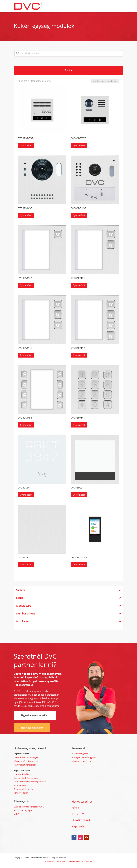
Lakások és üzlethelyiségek (26, 757)
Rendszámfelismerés (23, 789)
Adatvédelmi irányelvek (55, 861)
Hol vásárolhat (82, 802)
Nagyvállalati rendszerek (25, 765)
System (69, 590)
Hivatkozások (81, 820)
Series (69, 598)
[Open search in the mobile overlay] (69, 53)
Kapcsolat (78, 826)
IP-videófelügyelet (80, 754)
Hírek (75, 808)
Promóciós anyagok (23, 810)
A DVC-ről (78, 814)
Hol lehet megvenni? (32, 728)
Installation (69, 622)
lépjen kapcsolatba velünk (35, 715)
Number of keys (69, 614)
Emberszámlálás (21, 774)
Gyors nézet (26, 145)
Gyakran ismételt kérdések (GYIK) (29, 807)
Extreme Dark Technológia (26, 778)
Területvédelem (21, 793)
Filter (70, 70)
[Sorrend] (105, 81)
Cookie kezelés (73, 861)
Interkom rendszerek (81, 761)
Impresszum (87, 861)
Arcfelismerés (20, 785)
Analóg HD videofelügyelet (84, 757)
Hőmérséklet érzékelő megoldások (30, 782)
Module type (69, 606)
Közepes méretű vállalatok (26, 761)
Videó (16, 814)
